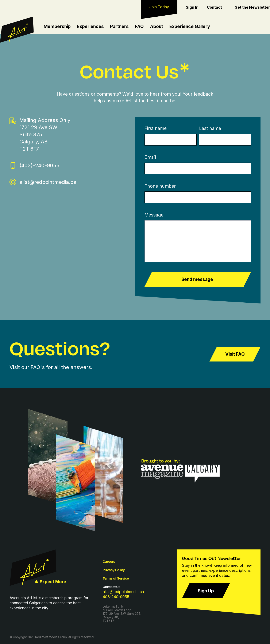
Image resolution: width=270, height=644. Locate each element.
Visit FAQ (235, 354)
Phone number (160, 186)
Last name (210, 128)
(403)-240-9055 (39, 165)
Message (154, 215)
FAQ (139, 26)
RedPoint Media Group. (51, 637)
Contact (214, 7)
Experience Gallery (190, 26)
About (157, 26)
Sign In (192, 7)
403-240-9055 (116, 597)
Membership (57, 26)
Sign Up (206, 591)
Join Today (159, 7)
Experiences (90, 26)
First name (156, 128)
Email (150, 157)
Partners (119, 26)
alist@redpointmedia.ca (48, 182)
